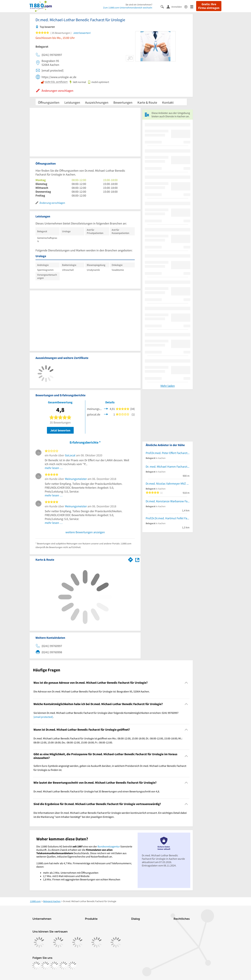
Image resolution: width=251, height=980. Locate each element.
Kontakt (168, 102)
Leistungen (72, 102)
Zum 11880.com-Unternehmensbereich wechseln (128, 8)
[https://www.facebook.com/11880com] (36, 966)
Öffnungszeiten (49, 102)
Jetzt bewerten (60, 430)
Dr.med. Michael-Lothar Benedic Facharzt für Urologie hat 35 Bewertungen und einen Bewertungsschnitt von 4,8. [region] (97, 791)
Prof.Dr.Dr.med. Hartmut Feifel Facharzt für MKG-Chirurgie (168, 518)
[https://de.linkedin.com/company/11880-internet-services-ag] (63, 966)
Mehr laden (168, 386)
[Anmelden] (175, 7)
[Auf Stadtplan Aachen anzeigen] (137, 559)
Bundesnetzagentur (109, 846)
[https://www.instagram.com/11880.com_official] (45, 966)
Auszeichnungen (97, 102)
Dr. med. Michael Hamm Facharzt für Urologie (168, 467)
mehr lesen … (54, 468)
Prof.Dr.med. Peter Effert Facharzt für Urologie (168, 453)
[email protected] (43, 717)
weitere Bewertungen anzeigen (85, 532)
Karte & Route (147, 102)
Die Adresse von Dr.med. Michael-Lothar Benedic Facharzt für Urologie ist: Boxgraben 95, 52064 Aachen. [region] (92, 691)
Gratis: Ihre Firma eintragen (209, 6)
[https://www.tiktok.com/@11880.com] (54, 966)
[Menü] (193, 6)
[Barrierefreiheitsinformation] (187, 6)
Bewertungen (123, 102)
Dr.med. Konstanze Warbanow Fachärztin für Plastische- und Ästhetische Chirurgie (168, 501)
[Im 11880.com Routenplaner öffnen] (131, 559)
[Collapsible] (186, 683)
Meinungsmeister (76, 479)
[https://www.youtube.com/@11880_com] (73, 966)
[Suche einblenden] (164, 6)
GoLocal (70, 455)
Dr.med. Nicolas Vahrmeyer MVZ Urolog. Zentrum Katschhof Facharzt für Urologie (168, 484)
